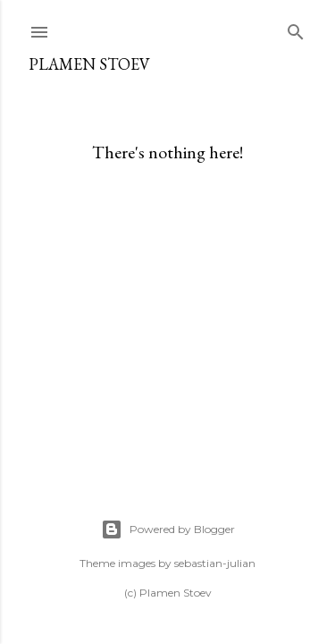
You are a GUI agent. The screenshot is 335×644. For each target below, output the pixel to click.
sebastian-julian (215, 563)
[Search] (296, 28)
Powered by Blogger (168, 530)
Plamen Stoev (89, 64)
